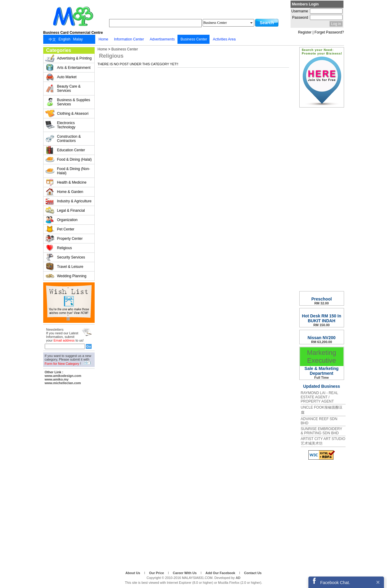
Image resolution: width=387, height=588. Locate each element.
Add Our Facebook (221, 573)
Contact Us (253, 573)
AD (238, 578)
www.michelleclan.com (63, 383)
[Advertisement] (69, 477)
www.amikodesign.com (63, 376)
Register (305, 32)
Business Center (125, 49)
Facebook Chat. (335, 583)
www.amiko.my (57, 379)
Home (102, 49)
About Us (133, 573)
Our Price (157, 573)
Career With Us (185, 573)
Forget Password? (329, 32)
